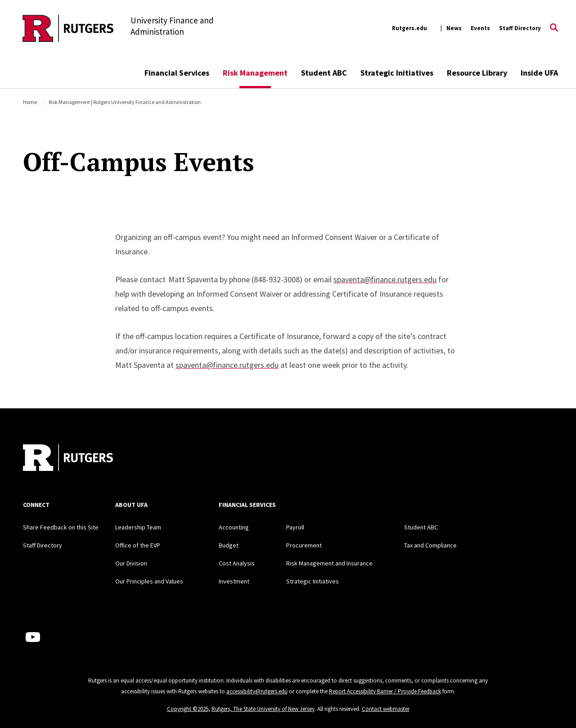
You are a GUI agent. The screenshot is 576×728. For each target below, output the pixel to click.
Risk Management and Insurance (329, 563)
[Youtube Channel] (33, 637)
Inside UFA (539, 73)
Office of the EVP (138, 545)
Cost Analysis (237, 563)
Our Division (131, 563)
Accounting (234, 527)
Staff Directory (520, 28)
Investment (234, 581)
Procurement (304, 545)
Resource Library (477, 73)
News (454, 28)
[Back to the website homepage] (68, 28)
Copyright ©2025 (188, 709)
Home (30, 102)
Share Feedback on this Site (61, 527)
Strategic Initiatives (397, 73)
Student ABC (324, 73)
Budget (229, 545)
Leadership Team (138, 527)
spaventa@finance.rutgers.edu (385, 279)
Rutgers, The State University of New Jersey (263, 709)
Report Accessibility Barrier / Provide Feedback (385, 691)
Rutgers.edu (409, 28)
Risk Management (255, 73)
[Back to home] (68, 459)
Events (480, 28)
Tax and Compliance (430, 545)
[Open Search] (554, 28)
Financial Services (177, 73)
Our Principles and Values (149, 581)
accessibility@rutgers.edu (257, 691)
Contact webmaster (386, 709)
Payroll (295, 527)
